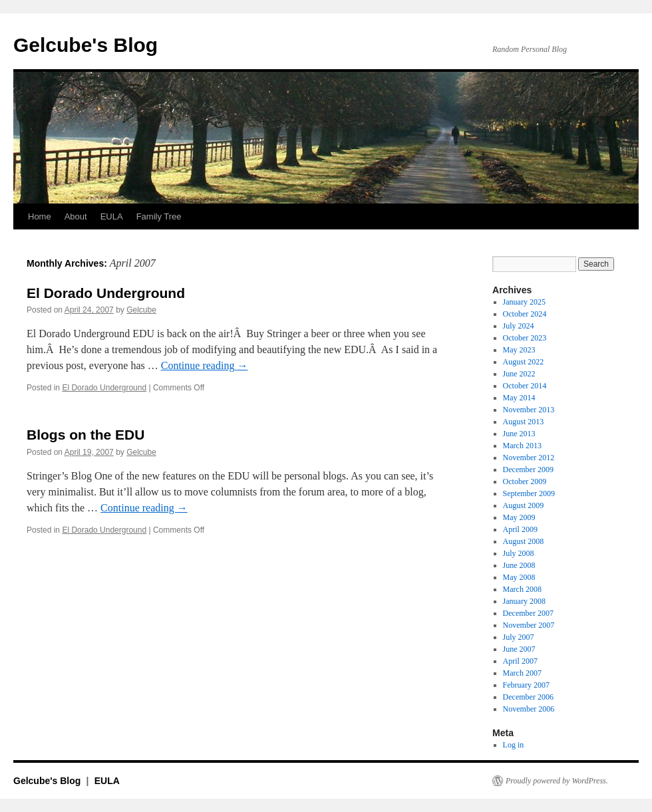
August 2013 (524, 422)
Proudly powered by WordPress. (557, 781)
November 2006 (529, 709)
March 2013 (522, 446)
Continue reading (205, 365)
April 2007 (520, 661)
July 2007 (519, 637)
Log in (514, 745)
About (76, 216)
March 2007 (522, 673)
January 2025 (524, 302)
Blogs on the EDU (85, 435)
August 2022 (524, 362)
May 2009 (519, 517)
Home (40, 216)
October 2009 (525, 481)
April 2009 (520, 529)
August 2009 (524, 505)
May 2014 (519, 398)
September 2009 (529, 493)
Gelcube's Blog (85, 45)
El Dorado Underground (106, 293)
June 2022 (519, 374)
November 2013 (529, 410)
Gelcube (141, 310)
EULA (112, 216)
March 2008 (522, 589)
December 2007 (528, 613)
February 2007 (526, 685)
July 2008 (519, 553)
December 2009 (528, 470)
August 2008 (524, 541)
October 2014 (525, 386)
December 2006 (528, 697)
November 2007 (529, 625)
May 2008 (519, 577)
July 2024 (519, 326)
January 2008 (524, 601)
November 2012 (529, 458)
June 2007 (519, 649)
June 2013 (519, 434)
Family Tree (159, 216)
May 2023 (519, 350)
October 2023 (525, 338)
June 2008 (519, 565)
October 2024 (525, 314)
